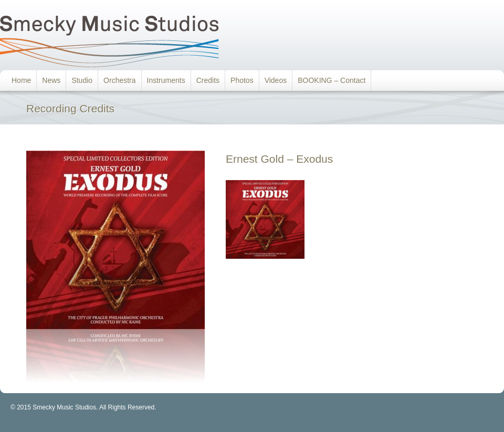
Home (21, 80)
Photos (242, 80)
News (51, 80)
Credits (208, 80)
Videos (276, 80)
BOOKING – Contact (332, 80)
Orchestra (119, 80)
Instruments (166, 80)
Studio (82, 80)
